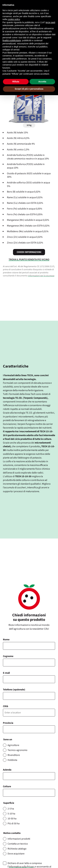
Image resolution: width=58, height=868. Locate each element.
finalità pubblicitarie (12, 40)
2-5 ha (11, 809)
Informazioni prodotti (19, 839)
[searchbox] (6, 793)
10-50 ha (12, 819)
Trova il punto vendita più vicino (29, 259)
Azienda (7, 770)
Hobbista (12, 760)
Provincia (8, 723)
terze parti (50, 22)
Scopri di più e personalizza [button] (29, 89)
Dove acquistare (16, 854)
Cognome (8, 656)
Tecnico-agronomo (17, 750)
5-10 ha (11, 814)
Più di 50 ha (14, 824)
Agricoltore (13, 745)
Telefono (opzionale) (14, 690)
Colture (7, 786)
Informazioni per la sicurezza (41, 276)
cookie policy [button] (14, 19)
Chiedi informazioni (29, 252)
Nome (6, 640)
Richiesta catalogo (17, 849)
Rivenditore (14, 755)
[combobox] (29, 793)
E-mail (6, 673)
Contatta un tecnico (18, 844)
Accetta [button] (42, 82)
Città (5, 706)
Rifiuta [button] (16, 82)
